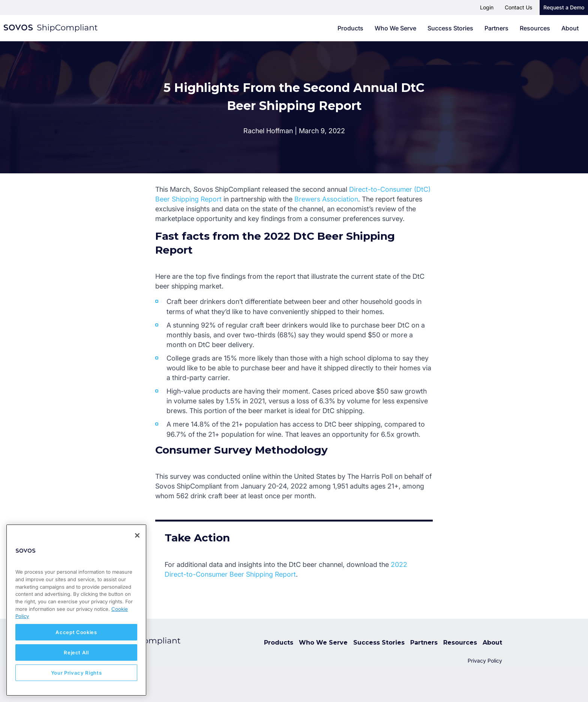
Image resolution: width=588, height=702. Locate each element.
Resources (535, 28)
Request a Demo (564, 7)
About (570, 28)
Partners (496, 28)
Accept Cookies (76, 632)
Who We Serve (395, 28)
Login (487, 7)
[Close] (137, 535)
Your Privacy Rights (76, 673)
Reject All (76, 652)
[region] (76, 610)
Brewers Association (327, 199)
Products (350, 28)
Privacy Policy (485, 661)
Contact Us (518, 7)
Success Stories (450, 28)
